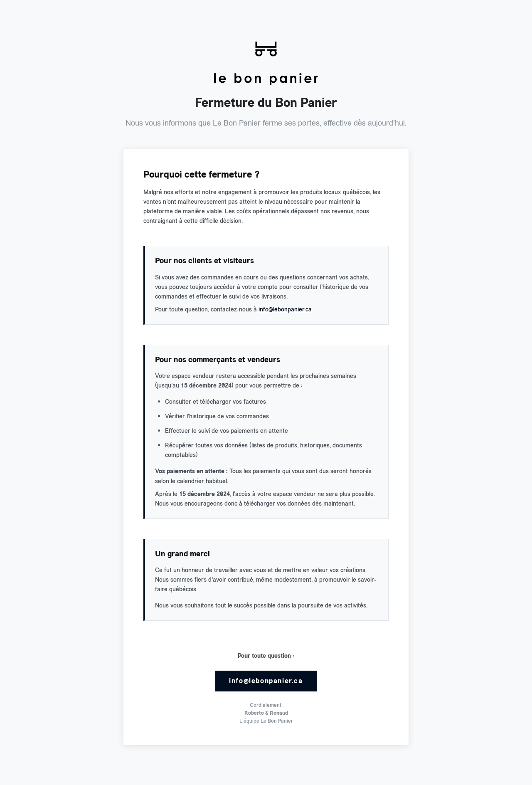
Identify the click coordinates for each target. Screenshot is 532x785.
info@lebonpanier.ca (285, 309)
